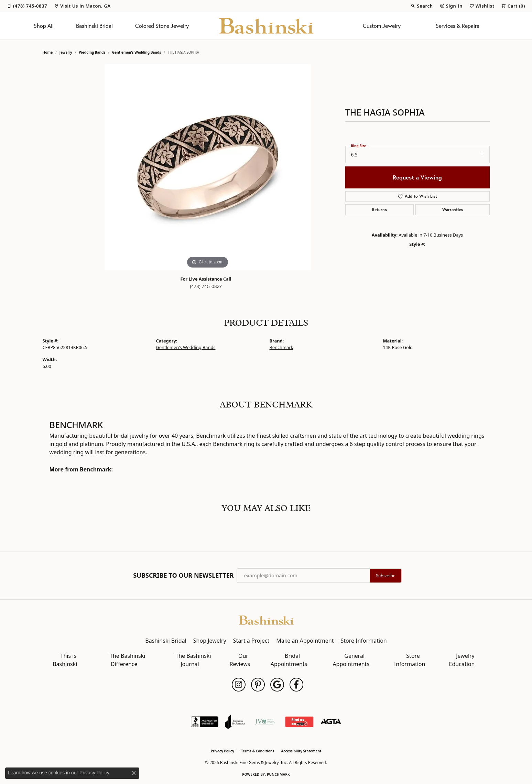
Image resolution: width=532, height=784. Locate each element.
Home (48, 52)
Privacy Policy (222, 751)
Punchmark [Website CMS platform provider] (278, 774)
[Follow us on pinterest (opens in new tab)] (258, 685)
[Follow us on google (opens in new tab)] (277, 685)
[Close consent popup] (134, 773)
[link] (27, 6)
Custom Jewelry (382, 26)
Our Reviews (240, 660)
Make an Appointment (305, 641)
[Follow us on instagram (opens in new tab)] (239, 685)
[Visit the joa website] (235, 722)
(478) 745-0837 (206, 286)
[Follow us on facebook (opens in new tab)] (296, 685)
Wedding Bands (92, 52)
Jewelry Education (462, 660)
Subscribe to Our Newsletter (183, 576)
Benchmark (281, 347)
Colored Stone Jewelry (162, 26)
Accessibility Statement (301, 751)
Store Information (363, 641)
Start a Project (251, 641)
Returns (379, 210)
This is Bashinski (65, 660)
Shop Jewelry (210, 641)
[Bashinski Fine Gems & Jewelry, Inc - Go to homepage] (266, 620)
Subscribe (386, 576)
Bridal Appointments (289, 660)
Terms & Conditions (258, 751)
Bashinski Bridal (94, 26)
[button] (422, 6)
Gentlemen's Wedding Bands (137, 52)
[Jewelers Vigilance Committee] (265, 722)
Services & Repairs (457, 26)
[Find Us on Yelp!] (299, 722)
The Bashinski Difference (127, 660)
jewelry (66, 52)
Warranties (453, 210)
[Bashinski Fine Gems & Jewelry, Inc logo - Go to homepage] (266, 26)
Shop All (44, 26)
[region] (208, 167)
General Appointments (351, 660)
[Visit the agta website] (331, 722)
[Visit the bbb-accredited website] (205, 722)
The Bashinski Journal (193, 660)
